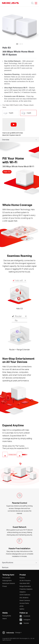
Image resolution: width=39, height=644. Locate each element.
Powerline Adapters (26, 589)
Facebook (25, 616)
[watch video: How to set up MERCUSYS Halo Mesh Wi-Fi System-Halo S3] (14, 125)
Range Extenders (25, 586)
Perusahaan (6, 578)
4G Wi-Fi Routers (25, 580)
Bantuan (5, 567)
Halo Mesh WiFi (25, 583)
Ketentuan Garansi (9, 583)
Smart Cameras (25, 600)
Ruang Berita (7, 616)
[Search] (32, 3)
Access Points (24, 603)
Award (4, 619)
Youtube (24, 623)
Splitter (22, 609)
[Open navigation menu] (36, 3)
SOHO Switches (25, 595)
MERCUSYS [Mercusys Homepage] (10, 3)
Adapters (23, 592)
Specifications (8, 562)
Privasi (5, 586)
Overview (6, 140)
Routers (22, 578)
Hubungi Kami (7, 580)
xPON (21, 606)
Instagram (25, 620)
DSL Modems (24, 598)
